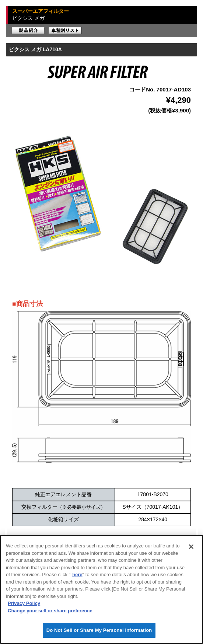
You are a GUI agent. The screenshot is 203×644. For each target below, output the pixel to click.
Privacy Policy (24, 603)
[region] (101, 589)
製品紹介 (28, 31)
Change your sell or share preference (50, 611)
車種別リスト (65, 31)
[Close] (191, 547)
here (77, 575)
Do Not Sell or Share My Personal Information (99, 630)
